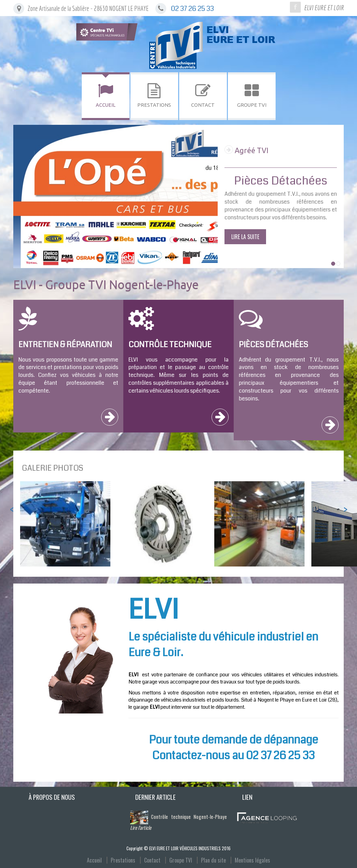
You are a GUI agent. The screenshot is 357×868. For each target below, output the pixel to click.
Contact (152, 860)
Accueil (94, 860)
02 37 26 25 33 (192, 9)
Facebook (295, 7)
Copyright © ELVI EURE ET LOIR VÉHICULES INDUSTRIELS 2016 (178, 848)
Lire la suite (245, 237)
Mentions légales (252, 860)
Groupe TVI (181, 860)
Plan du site (213, 860)
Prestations (123, 860)
